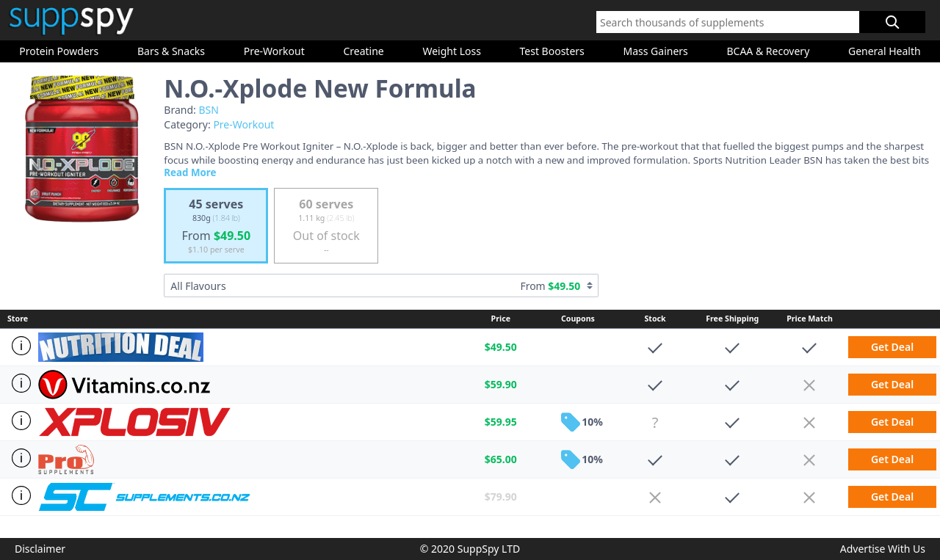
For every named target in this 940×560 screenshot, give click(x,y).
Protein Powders (59, 51)
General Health (885, 51)
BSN (208, 110)
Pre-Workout (274, 51)
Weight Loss (451, 51)
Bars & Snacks (171, 51)
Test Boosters (552, 51)
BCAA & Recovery (768, 51)
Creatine (363, 51)
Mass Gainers (655, 51)
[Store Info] (19, 346)
